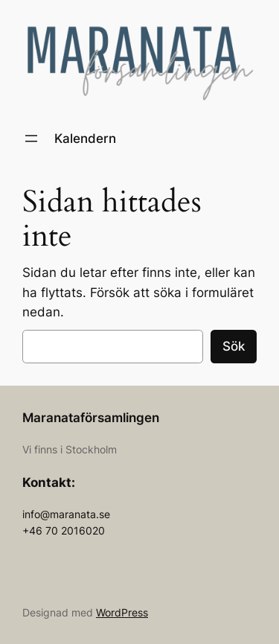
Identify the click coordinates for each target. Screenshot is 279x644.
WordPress (122, 612)
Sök (234, 346)
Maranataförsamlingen (91, 418)
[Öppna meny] (31, 138)
